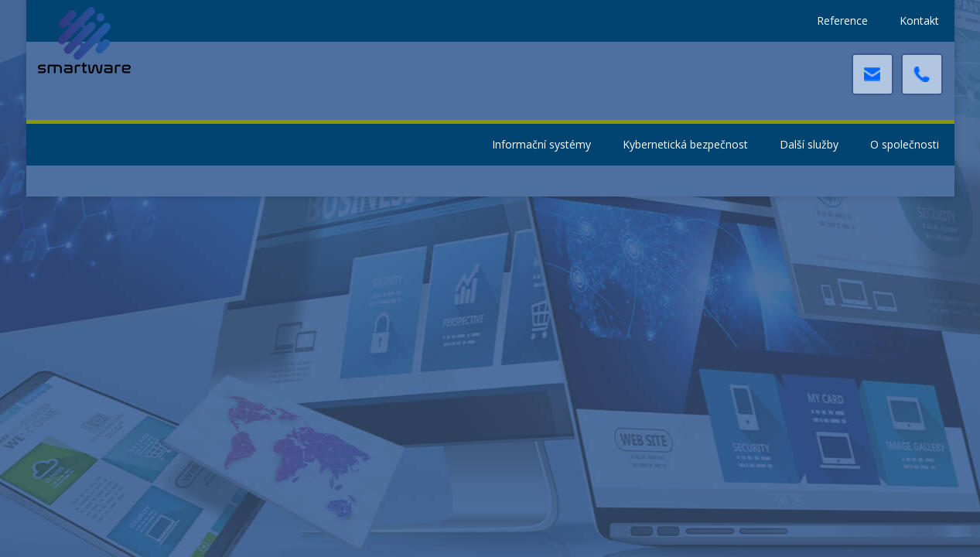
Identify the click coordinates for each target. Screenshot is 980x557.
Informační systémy (541, 144)
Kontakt (919, 21)
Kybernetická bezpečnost (685, 144)
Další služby (809, 144)
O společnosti (905, 144)
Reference (842, 21)
